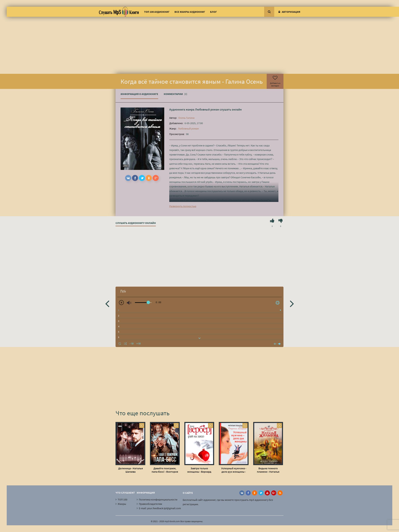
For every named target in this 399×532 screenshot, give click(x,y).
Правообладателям (150, 504)
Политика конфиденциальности (158, 499)
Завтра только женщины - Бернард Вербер (199, 470)
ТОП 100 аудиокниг (157, 12)
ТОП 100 (123, 499)
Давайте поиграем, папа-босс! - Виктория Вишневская (165, 470)
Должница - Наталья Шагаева (130, 470)
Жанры (122, 504)
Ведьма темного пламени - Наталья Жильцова (268, 470)
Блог (213, 12)
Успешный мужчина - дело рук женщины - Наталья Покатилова (234, 470)
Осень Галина (186, 118)
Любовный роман (207, 109)
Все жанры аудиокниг (190, 12)
